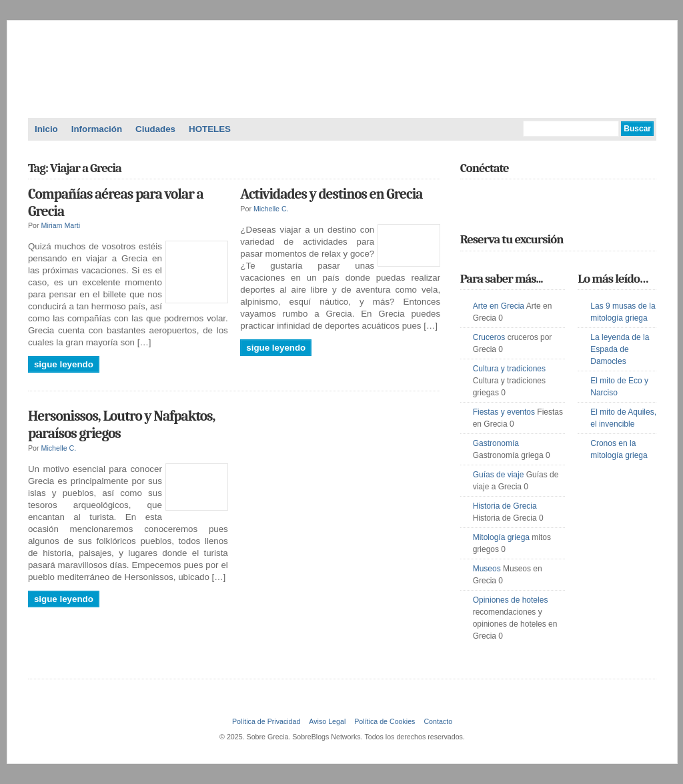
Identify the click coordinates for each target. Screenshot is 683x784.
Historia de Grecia (505, 506)
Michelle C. (271, 209)
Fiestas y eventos (504, 412)
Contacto (438, 721)
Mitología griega (501, 537)
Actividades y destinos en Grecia (331, 194)
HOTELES (210, 129)
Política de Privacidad (266, 721)
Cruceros (489, 337)
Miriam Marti (61, 225)
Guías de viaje (499, 475)
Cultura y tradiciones (509, 369)
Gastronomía (496, 443)
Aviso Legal (327, 721)
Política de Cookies (385, 721)
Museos (487, 569)
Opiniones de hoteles (511, 600)
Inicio (46, 129)
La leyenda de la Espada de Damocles (620, 349)
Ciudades (155, 129)
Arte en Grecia (499, 306)
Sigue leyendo (64, 364)
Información (97, 129)
